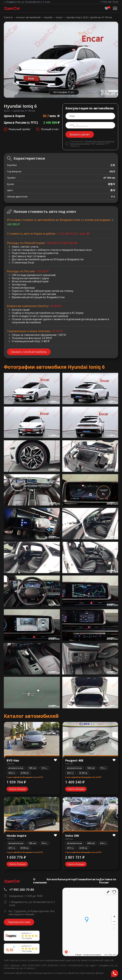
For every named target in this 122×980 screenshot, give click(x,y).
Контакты (93, 879)
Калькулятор (66, 879)
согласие (100, 144)
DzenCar (9, 17)
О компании (40, 881)
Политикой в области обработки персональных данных (92, 142)
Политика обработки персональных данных (28, 973)
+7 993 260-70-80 (109, 2)
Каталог (52, 879)
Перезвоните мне (19, 922)
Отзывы (81, 879)
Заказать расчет (80, 134)
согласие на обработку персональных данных (79, 973)
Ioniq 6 (60, 17)
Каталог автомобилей (29, 17)
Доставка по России (108, 881)
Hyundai (48, 17)
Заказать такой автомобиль (29, 352)
